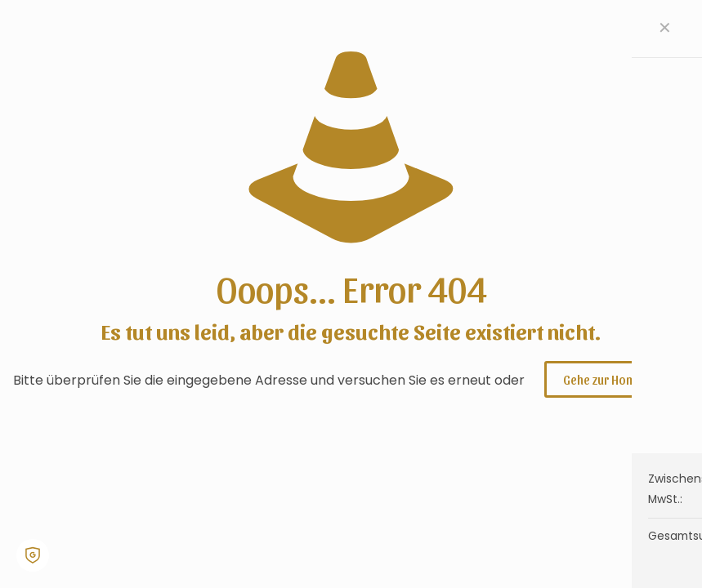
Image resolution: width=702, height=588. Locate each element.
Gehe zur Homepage (617, 379)
